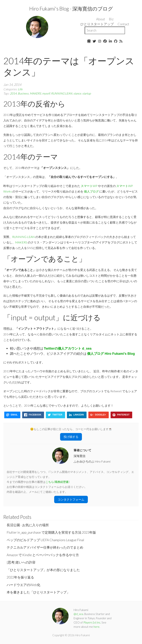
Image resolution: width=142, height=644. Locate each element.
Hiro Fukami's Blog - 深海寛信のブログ (71, 9)
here (97, 627)
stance (77, 93)
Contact (123, 24)
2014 (13, 93)
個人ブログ (91, 191)
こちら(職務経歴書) (58, 482)
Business (23, 93)
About (101, 19)
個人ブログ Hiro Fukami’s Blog (111, 354)
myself (46, 93)
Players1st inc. (92, 622)
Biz (111, 19)
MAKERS (35, 93)
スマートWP (89, 186)
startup (87, 93)
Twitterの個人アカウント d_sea (68, 348)
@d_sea (78, 614)
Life (20, 89)
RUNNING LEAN (62, 93)
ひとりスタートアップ (97, 24)
